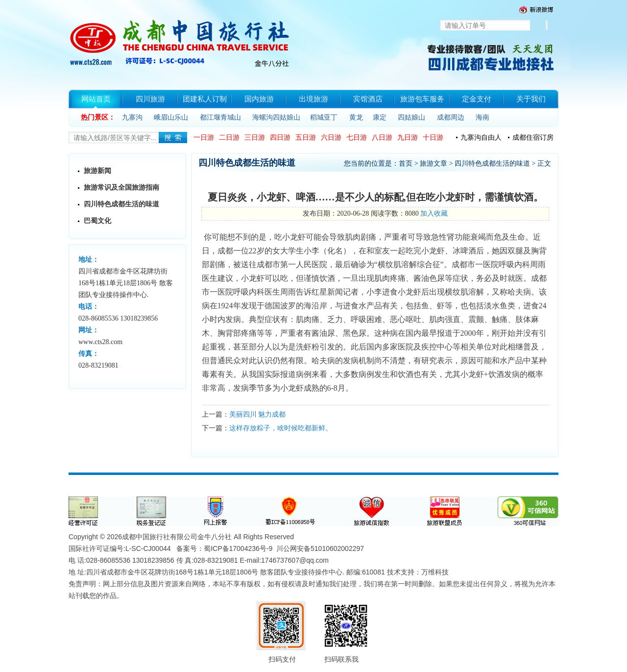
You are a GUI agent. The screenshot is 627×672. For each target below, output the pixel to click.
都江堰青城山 (220, 117)
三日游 (255, 137)
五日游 (306, 137)
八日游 (382, 137)
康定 (380, 117)
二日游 (229, 137)
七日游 (357, 137)
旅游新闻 (97, 171)
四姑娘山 (411, 117)
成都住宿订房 (533, 137)
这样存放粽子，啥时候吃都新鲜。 (281, 428)
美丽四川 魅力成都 (258, 414)
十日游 (433, 137)
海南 (482, 117)
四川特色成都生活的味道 (121, 204)
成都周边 (451, 117)
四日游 (280, 137)
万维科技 (435, 572)
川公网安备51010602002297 (320, 548)
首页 (406, 163)
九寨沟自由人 (481, 137)
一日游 (204, 137)
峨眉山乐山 (171, 117)
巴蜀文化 (97, 221)
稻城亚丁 (324, 117)
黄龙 (356, 117)
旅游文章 (434, 163)
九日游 (408, 137)
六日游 (331, 137)
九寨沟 (132, 117)
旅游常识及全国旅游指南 (121, 187)
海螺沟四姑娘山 (276, 117)
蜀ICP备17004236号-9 (238, 548)
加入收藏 (434, 213)
